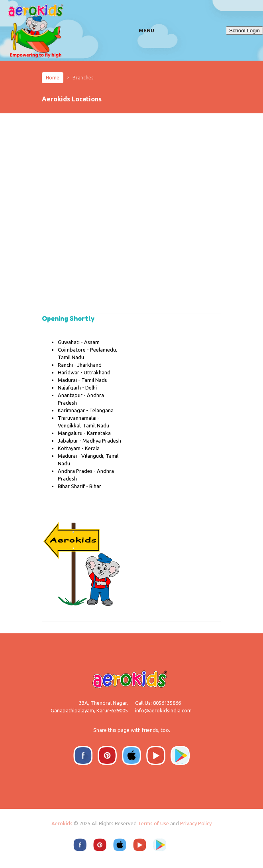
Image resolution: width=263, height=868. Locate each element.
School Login (244, 31)
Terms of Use (153, 823)
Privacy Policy (196, 823)
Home (53, 78)
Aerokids (62, 823)
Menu (146, 30)
